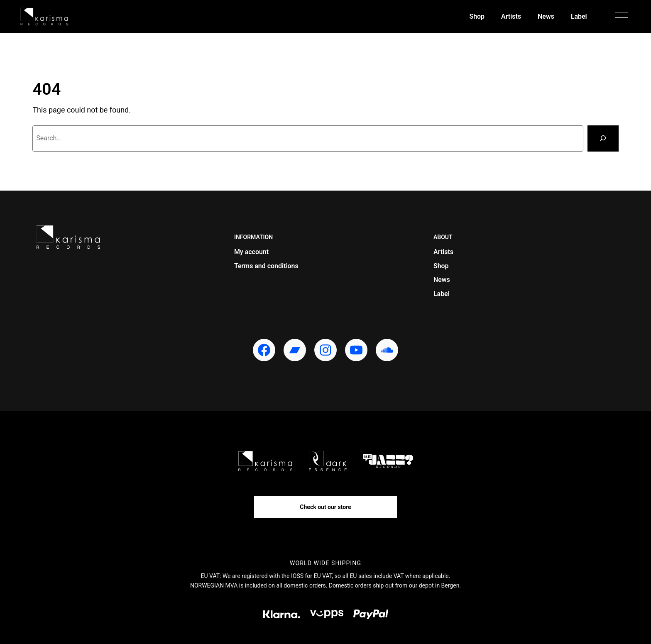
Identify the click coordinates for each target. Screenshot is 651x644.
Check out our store (325, 507)
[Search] (603, 138)
